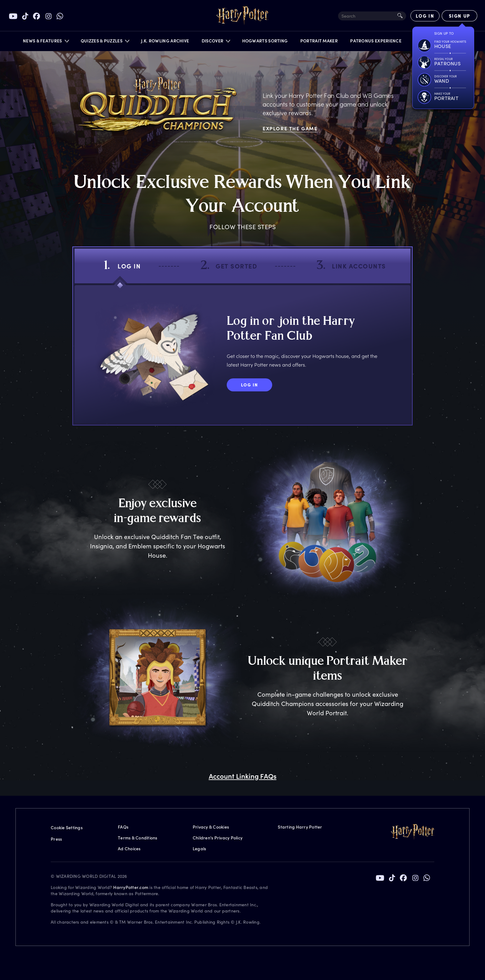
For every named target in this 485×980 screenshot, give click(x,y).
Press (56, 839)
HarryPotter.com (131, 887)
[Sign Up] (459, 16)
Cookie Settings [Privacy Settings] (67, 828)
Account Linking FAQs (243, 776)
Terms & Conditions (138, 838)
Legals (200, 849)
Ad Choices (129, 849)
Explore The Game (290, 128)
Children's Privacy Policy (218, 838)
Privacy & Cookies (211, 827)
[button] (46, 42)
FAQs (123, 827)
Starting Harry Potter (300, 827)
